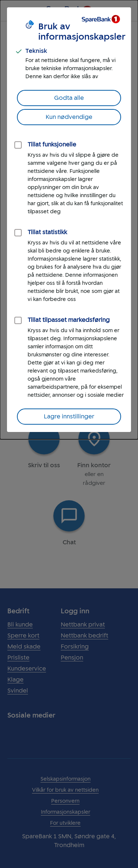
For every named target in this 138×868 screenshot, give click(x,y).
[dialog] (69, 220)
